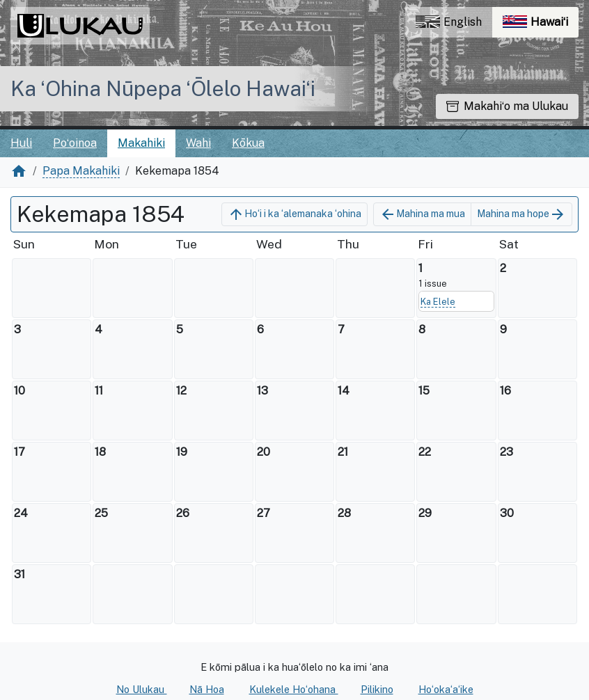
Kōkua (248, 143)
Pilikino (377, 689)
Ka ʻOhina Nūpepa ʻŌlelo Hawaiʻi (163, 88)
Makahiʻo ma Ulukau (507, 106)
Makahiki (141, 143)
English (449, 22)
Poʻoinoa (75, 143)
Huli (21, 143)
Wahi (198, 143)
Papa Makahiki (81, 171)
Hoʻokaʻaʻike (446, 689)
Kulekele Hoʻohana (294, 689)
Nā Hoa (207, 689)
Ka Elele (438, 302)
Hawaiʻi (541, 25)
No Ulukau (142, 689)
